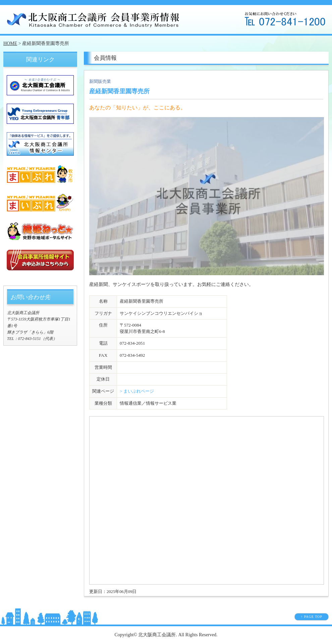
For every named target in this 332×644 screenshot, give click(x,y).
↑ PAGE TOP (312, 617)
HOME (10, 43)
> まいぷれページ (137, 391)
